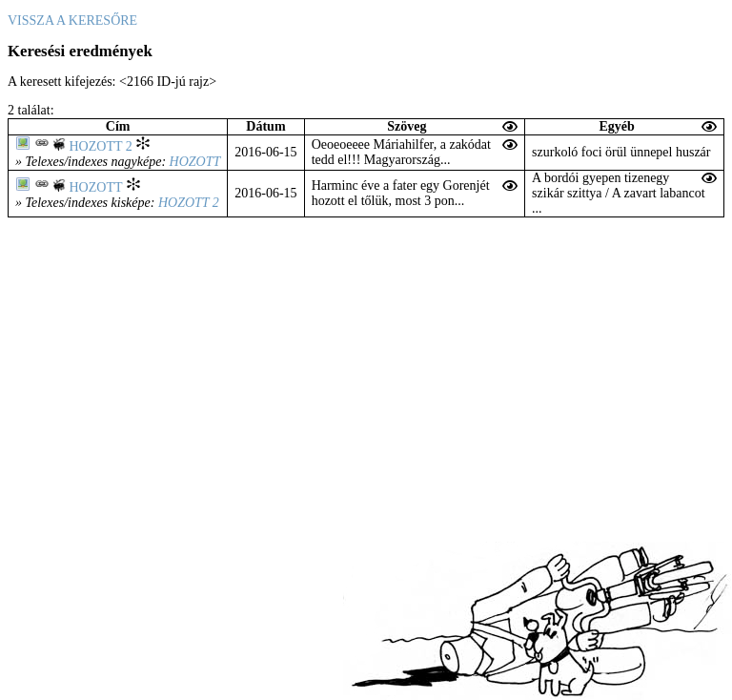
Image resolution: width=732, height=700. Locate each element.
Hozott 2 (101, 146)
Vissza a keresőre (72, 21)
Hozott (195, 162)
